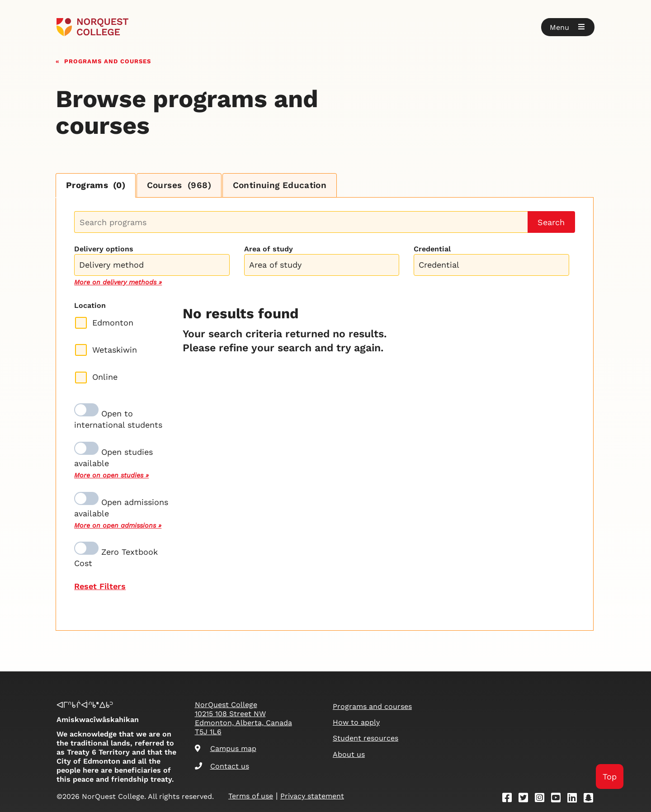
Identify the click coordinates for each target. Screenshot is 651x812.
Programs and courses (108, 60)
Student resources (366, 738)
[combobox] (152, 264)
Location (90, 306)
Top (609, 776)
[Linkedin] (575, 799)
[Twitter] (526, 799)
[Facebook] (510, 799)
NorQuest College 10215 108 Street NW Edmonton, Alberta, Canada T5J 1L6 (243, 718)
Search (551, 223)
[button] (568, 27)
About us (349, 754)
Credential (432, 250)
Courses (187, 185)
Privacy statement (312, 796)
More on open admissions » (118, 526)
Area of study (269, 250)
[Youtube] (559, 799)
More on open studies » (111, 476)
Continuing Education (293, 185)
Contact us (222, 766)
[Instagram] (542, 799)
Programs (99, 185)
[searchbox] (154, 266)
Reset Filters (100, 587)
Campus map (226, 748)
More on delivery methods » (118, 283)
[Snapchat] (591, 799)
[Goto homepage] (92, 27)
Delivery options (104, 250)
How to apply (356, 722)
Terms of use (251, 796)
